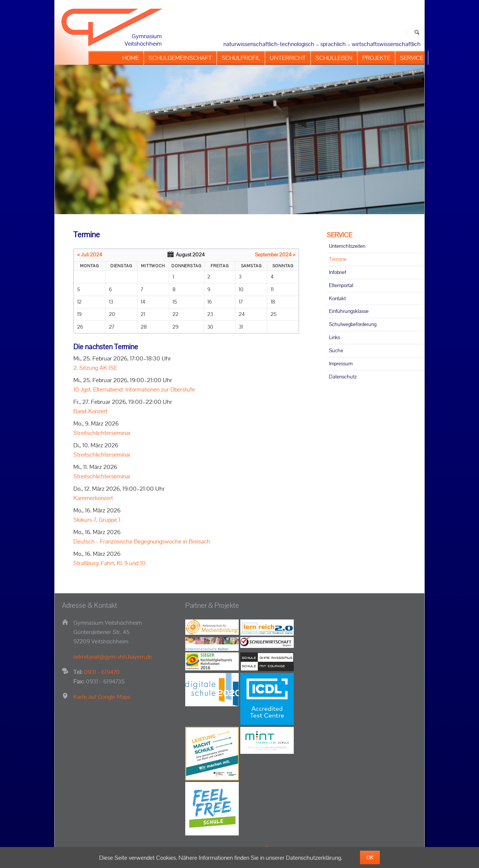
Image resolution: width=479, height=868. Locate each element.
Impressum (341, 363)
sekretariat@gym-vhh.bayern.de (113, 657)
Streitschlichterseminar (102, 433)
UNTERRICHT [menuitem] (288, 58)
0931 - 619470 (102, 672)
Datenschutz (343, 377)
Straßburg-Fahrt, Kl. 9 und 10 (109, 563)
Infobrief (338, 272)
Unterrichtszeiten (347, 246)
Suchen (417, 33)
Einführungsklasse (349, 311)
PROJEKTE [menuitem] (376, 58)
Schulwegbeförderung (353, 324)
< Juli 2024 (90, 255)
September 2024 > (275, 255)
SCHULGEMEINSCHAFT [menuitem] (180, 58)
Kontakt (337, 298)
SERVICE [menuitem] (412, 58)
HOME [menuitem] (131, 58)
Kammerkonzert (93, 498)
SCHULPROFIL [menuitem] (241, 58)
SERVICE (339, 235)
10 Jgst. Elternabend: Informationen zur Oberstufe (134, 389)
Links (335, 337)
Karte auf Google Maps (102, 697)
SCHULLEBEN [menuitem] (334, 58)
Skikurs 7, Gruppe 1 (97, 520)
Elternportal (341, 285)
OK (370, 858)
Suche (336, 350)
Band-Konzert (90, 411)
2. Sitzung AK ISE (95, 368)
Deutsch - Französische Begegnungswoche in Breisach (142, 541)
